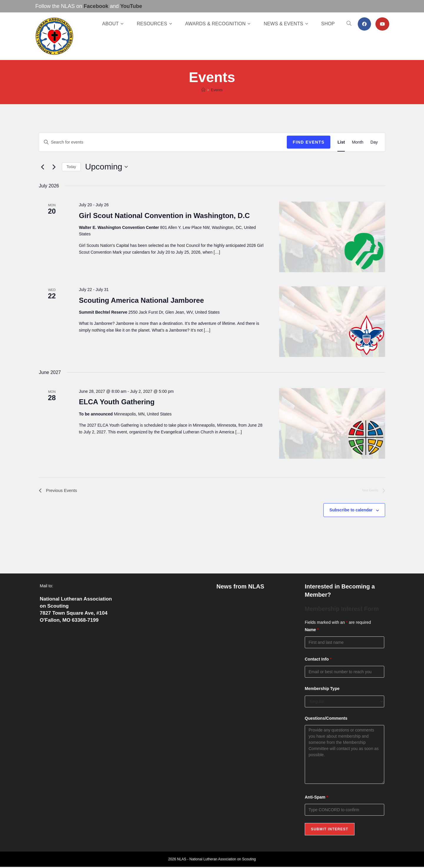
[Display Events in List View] (341, 142)
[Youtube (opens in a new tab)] (382, 24)
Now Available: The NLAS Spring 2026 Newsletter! (252, 626)
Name (312, 631)
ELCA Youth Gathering (117, 402)
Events (217, 90)
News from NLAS (240, 587)
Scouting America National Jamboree (141, 300)
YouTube (131, 6)
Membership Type (322, 690)
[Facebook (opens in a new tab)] (364, 24)
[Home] (203, 90)
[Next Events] (54, 167)
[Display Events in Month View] (358, 142)
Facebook (96, 6)
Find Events (309, 142)
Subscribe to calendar (351, 511)
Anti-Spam (316, 798)
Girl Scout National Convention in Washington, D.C (164, 216)
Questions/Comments (326, 719)
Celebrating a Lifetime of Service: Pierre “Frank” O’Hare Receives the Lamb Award (255, 647)
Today (71, 167)
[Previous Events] (42, 167)
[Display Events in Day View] (374, 142)
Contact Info (318, 660)
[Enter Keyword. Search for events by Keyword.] (163, 142)
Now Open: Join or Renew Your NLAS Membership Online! (251, 605)
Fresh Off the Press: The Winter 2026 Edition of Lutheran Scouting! (251, 668)
